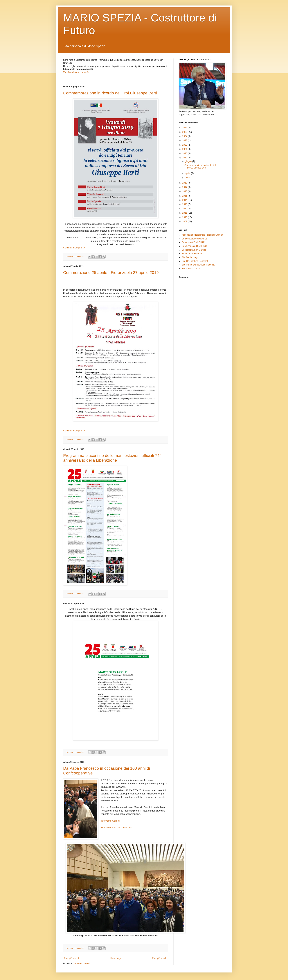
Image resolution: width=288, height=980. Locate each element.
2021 (185, 149)
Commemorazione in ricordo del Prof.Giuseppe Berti (110, 93)
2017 (185, 187)
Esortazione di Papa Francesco (117, 828)
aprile (188, 173)
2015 (185, 196)
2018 (185, 183)
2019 (185, 158)
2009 (185, 221)
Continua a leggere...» (74, 248)
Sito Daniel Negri (190, 257)
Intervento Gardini (110, 821)
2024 (185, 136)
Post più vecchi (160, 958)
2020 (185, 153)
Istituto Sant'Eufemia (192, 254)
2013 (185, 204)
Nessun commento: (75, 257)
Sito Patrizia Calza (191, 269)
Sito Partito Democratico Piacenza (198, 265)
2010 (185, 217)
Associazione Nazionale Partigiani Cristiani (202, 235)
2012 (185, 209)
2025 (185, 132)
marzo (188, 177)
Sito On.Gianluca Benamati (195, 261)
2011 (185, 213)
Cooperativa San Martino (194, 250)
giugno (189, 161)
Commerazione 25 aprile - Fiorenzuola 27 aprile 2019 (111, 273)
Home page (116, 958)
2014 (185, 200)
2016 (185, 191)
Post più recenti (72, 958)
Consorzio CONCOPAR (193, 242)
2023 (185, 140)
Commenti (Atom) (82, 963)
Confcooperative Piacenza (195, 239)
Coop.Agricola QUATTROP (195, 246)
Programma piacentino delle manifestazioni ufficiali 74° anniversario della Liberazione (112, 458)
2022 (185, 145)
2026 (185, 128)
